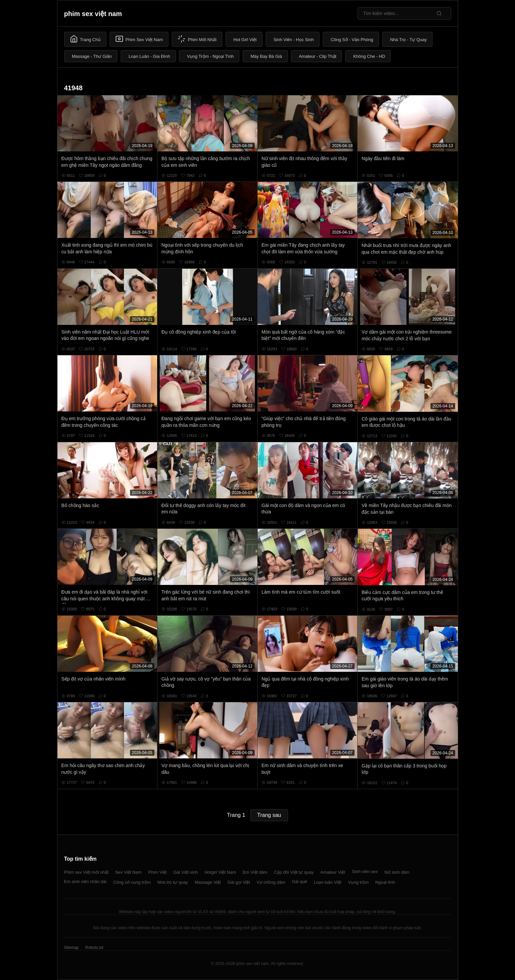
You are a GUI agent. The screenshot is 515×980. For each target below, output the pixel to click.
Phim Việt (158, 872)
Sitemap (72, 948)
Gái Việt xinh (186, 872)
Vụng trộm (358, 882)
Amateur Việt (333, 872)
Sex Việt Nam (128, 872)
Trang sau (269, 815)
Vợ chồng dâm (271, 882)
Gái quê (299, 882)
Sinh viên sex (365, 872)
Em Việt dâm (255, 872)
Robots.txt (94, 948)
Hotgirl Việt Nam (220, 872)
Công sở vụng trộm (132, 882)
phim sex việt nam (93, 14)
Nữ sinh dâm (397, 872)
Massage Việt (208, 882)
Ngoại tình (385, 882)
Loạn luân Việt (328, 882)
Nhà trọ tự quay (173, 882)
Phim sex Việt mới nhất (86, 872)
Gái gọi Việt (239, 882)
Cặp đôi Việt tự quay (294, 872)
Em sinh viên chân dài (85, 882)
